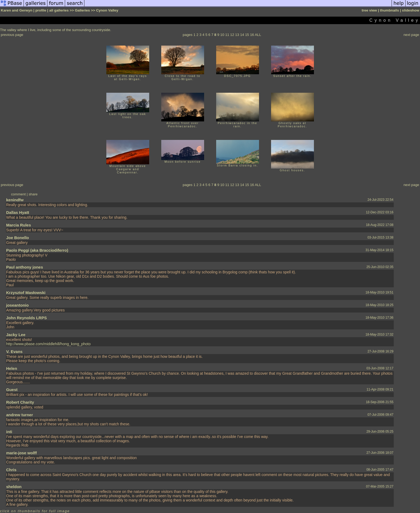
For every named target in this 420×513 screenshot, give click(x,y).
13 (237, 35)
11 (227, 35)
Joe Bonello (18, 238)
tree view (369, 10)
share (33, 194)
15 (247, 35)
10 (222, 35)
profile (41, 10)
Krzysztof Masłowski (26, 293)
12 (232, 35)
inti (9, 432)
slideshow (411, 10)
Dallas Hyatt (18, 212)
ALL (258, 35)
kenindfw (15, 200)
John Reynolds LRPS (27, 318)
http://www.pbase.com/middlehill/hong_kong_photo (48, 344)
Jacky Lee (16, 335)
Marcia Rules (19, 225)
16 (252, 35)
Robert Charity (20, 402)
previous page (12, 35)
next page (411, 35)
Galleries (82, 10)
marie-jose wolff (21, 453)
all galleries (59, 10)
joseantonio (17, 305)
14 (242, 35)
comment (18, 194)
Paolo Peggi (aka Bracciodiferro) (37, 250)
